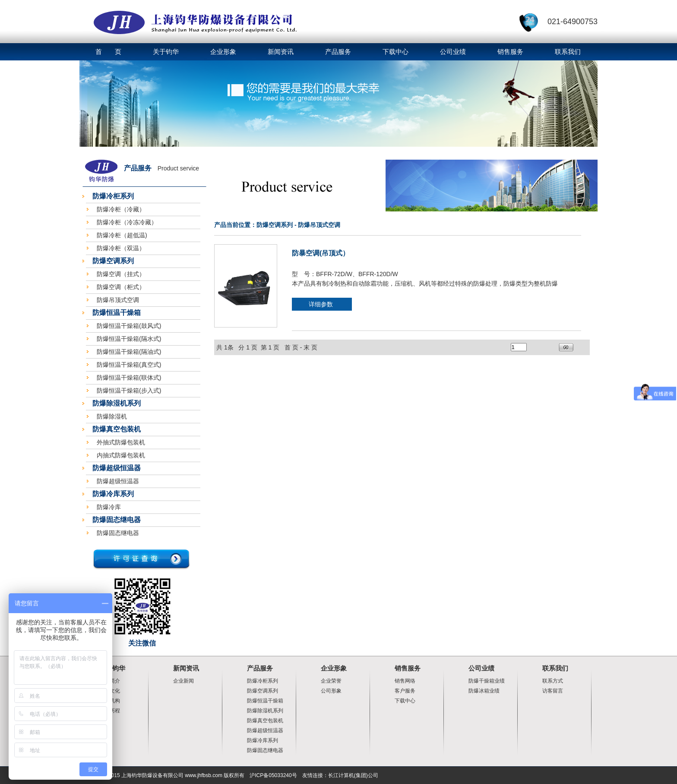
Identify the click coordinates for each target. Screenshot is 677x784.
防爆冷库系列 (263, 740)
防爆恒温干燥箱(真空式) (129, 365)
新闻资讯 (281, 52)
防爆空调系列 (263, 691)
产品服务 (338, 52)
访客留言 (553, 691)
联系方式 (553, 681)
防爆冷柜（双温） (121, 248)
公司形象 (331, 691)
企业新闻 (183, 681)
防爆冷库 (109, 507)
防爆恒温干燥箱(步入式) (129, 390)
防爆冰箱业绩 (484, 691)
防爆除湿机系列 (265, 711)
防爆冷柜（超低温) (122, 235)
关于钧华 (166, 52)
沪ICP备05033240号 (273, 775)
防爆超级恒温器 (118, 481)
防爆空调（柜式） (121, 287)
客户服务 (405, 691)
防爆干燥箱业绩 (487, 681)
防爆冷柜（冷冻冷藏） (127, 222)
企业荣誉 (331, 681)
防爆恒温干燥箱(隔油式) (129, 352)
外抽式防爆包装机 (121, 442)
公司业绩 (453, 52)
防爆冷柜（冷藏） (121, 209)
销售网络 (405, 681)
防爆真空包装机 (265, 721)
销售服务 (510, 52)
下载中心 (395, 52)
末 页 (310, 347)
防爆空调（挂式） (121, 274)
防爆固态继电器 (118, 533)
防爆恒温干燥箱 (265, 701)
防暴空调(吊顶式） (321, 253)
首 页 (108, 52)
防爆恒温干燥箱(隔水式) (129, 339)
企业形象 (223, 52)
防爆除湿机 (112, 416)
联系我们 (568, 52)
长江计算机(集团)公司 (353, 775)
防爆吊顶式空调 (118, 300)
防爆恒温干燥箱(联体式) (129, 378)
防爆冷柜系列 (263, 681)
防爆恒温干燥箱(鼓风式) (129, 326)
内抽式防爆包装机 (121, 455)
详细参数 (321, 304)
